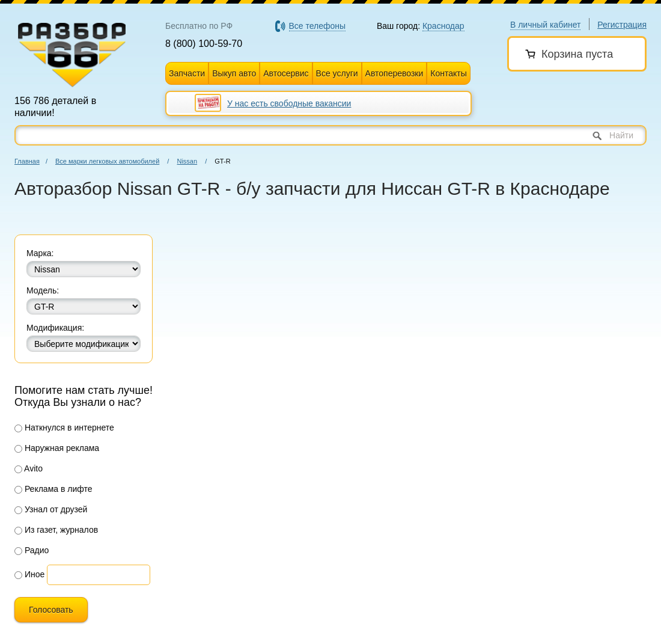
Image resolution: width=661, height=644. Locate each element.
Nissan (187, 161)
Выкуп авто (234, 73)
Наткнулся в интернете (64, 428)
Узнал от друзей (51, 509)
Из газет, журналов (56, 530)
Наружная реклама (57, 448)
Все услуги (337, 73)
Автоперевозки (394, 73)
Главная (27, 161)
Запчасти (187, 73)
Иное (29, 574)
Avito (29, 468)
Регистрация (622, 25)
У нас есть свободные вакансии (289, 103)
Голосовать (51, 610)
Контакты (448, 73)
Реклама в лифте (53, 489)
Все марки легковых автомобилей (107, 161)
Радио (32, 550)
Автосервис (286, 73)
